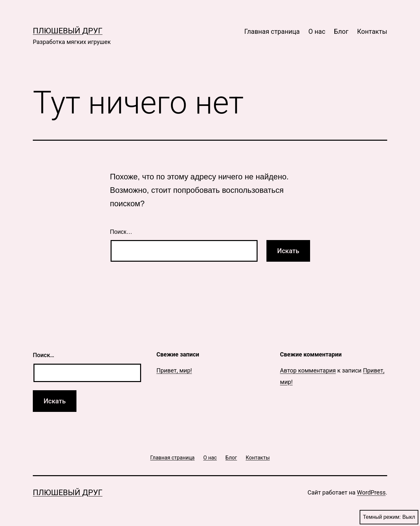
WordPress (371, 492)
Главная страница (272, 31)
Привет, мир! (174, 370)
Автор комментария (308, 370)
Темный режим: (389, 517)
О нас (317, 31)
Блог (341, 31)
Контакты (372, 31)
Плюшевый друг (68, 31)
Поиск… (121, 232)
